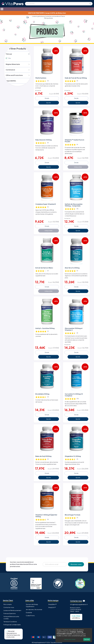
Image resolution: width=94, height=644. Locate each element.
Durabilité (29, 611)
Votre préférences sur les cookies (11, 616)
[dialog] (74, 635)
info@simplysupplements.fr (79, 603)
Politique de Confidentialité (12, 623)
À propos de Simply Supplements (32, 604)
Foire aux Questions (10, 612)
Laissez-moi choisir (70, 639)
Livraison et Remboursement (12, 609)
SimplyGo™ (52, 606)
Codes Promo (30, 614)
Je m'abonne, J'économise (34, 608)
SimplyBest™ (53, 603)
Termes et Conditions (10, 620)
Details (47, 98)
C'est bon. (87, 639)
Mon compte (8, 603)
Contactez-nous (9, 606)
